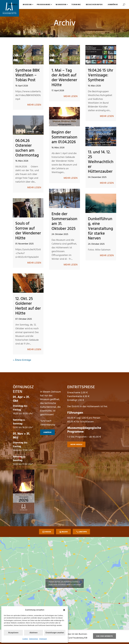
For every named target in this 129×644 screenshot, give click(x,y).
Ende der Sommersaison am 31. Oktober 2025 (64, 221)
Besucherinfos (94, 5)
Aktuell (13, 5)
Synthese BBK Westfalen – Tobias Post (28, 75)
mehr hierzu (76, 445)
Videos (48, 532)
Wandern (61, 5)
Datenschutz (34, 639)
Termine (76, 5)
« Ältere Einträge (22, 360)
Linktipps (83, 532)
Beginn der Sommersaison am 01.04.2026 (64, 137)
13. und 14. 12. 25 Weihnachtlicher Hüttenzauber (101, 162)
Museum (27, 5)
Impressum (43, 639)
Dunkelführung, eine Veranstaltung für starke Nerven (100, 229)
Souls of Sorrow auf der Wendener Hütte (28, 231)
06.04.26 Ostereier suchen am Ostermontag (27, 148)
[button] (64, 610)
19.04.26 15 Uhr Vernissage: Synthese (101, 75)
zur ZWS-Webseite (104, 636)
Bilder (65, 532)
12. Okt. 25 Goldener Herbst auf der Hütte (28, 306)
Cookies (25, 639)
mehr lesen (34, 105)
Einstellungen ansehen (55, 633)
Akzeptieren (13, 633)
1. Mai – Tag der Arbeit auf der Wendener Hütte (64, 78)
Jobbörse (113, 5)
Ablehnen (34, 633)
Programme (44, 5)
